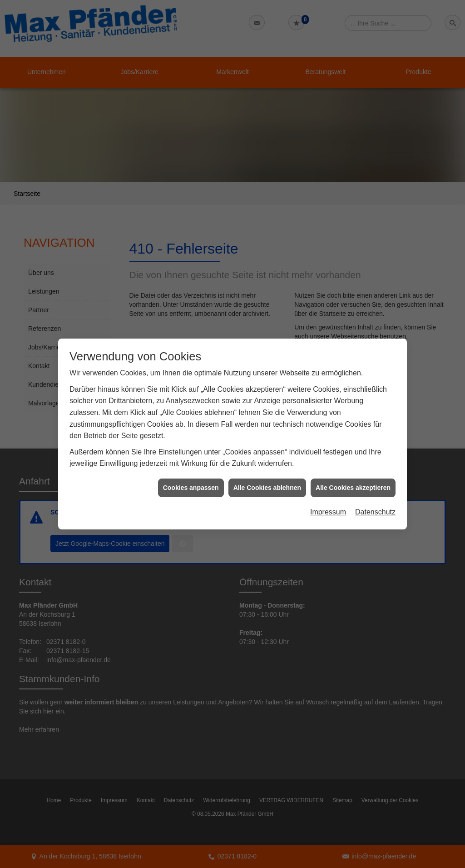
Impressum (328, 492)
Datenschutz (375, 492)
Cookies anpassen (191, 467)
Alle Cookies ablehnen (267, 467)
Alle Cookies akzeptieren (353, 467)
